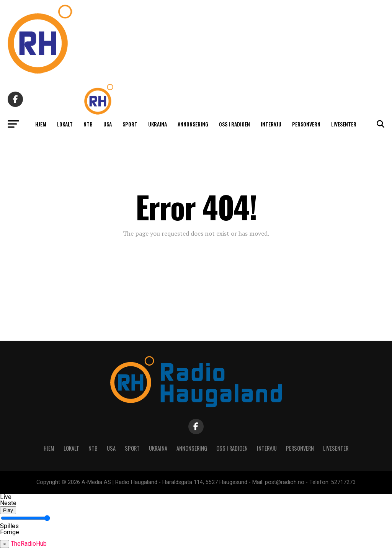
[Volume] (25, 518)
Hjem (41, 124)
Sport (130, 124)
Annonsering (193, 124)
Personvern (306, 124)
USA (108, 124)
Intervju (271, 124)
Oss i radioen (234, 124)
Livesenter (344, 124)
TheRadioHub (29, 544)
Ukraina (158, 124)
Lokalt (65, 124)
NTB (88, 124)
